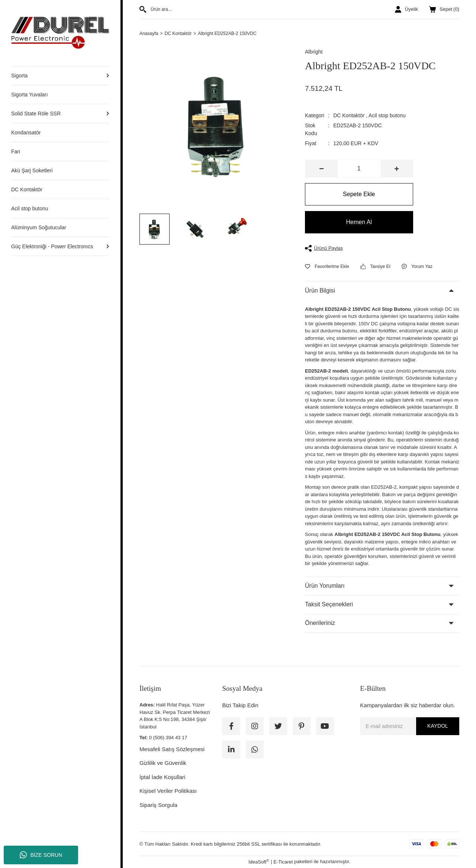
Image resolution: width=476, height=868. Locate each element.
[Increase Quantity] (397, 169)
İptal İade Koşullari (162, 777)
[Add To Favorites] (327, 267)
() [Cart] (444, 9)
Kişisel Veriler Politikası (168, 792)
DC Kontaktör (349, 116)
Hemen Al (359, 223)
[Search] (217, 9)
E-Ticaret (283, 862)
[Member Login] (406, 9)
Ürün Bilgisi (320, 291)
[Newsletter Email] (410, 727)
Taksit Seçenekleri (329, 605)
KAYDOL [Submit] (438, 727)
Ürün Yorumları (325, 586)
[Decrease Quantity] (321, 169)
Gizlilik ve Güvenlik (163, 764)
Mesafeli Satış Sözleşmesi (172, 749)
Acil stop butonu (387, 116)
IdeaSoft (259, 862)
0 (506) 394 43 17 (168, 738)
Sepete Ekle (359, 195)
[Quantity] (359, 169)
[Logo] (60, 33)
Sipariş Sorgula (158, 805)
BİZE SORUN (41, 855)
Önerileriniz (320, 624)
